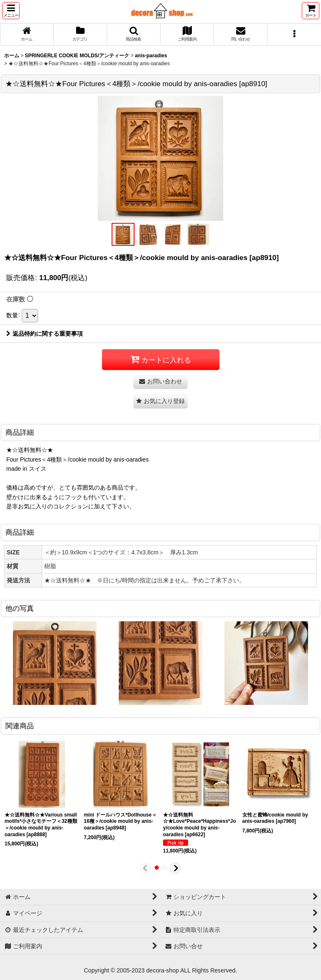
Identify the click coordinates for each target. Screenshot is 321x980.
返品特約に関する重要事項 (45, 334)
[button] (11, 11)
